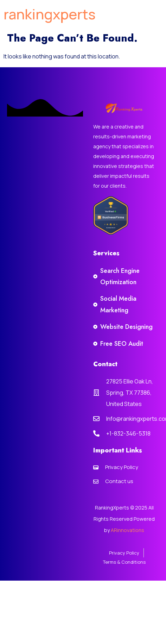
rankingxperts (50, 14)
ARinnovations (127, 530)
